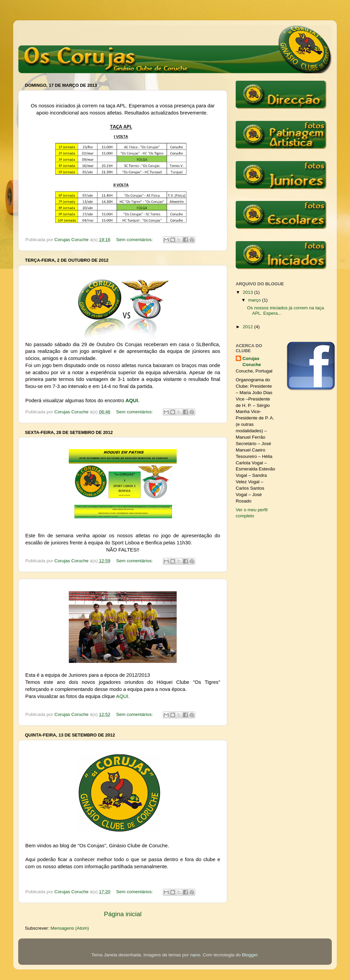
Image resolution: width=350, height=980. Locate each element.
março (255, 300)
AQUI (132, 401)
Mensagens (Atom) (70, 928)
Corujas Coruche (252, 362)
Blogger (250, 955)
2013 (249, 292)
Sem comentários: (135, 240)
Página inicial (123, 914)
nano (195, 955)
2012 (249, 327)
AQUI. (123, 696)
